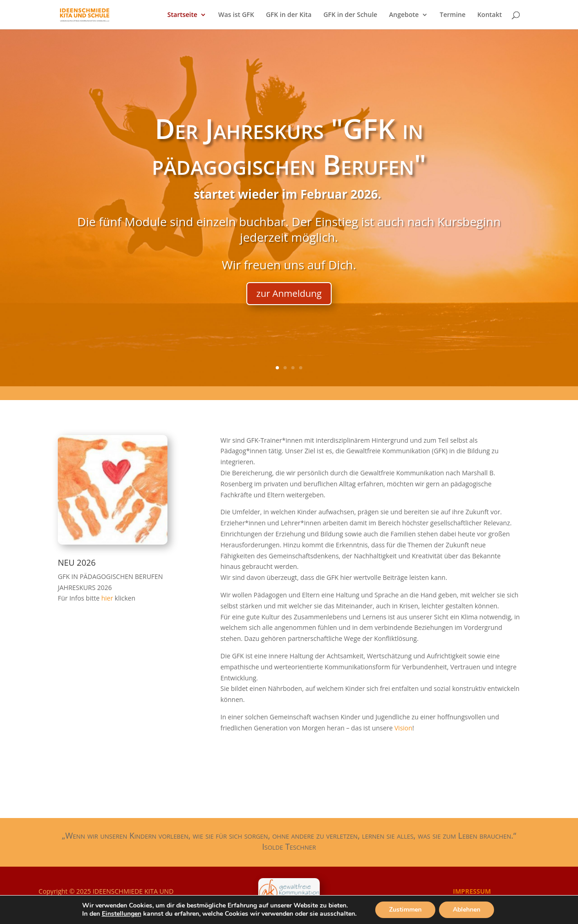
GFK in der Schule (350, 15)
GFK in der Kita (289, 15)
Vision (403, 728)
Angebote (404, 15)
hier (108, 598)
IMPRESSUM (472, 891)
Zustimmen (405, 910)
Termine (453, 15)
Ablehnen (467, 910)
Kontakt (489, 15)
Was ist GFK (236, 15)
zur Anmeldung (289, 293)
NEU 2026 (77, 562)
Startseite (182, 15)
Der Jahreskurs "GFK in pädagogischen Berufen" (289, 146)
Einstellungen (122, 914)
